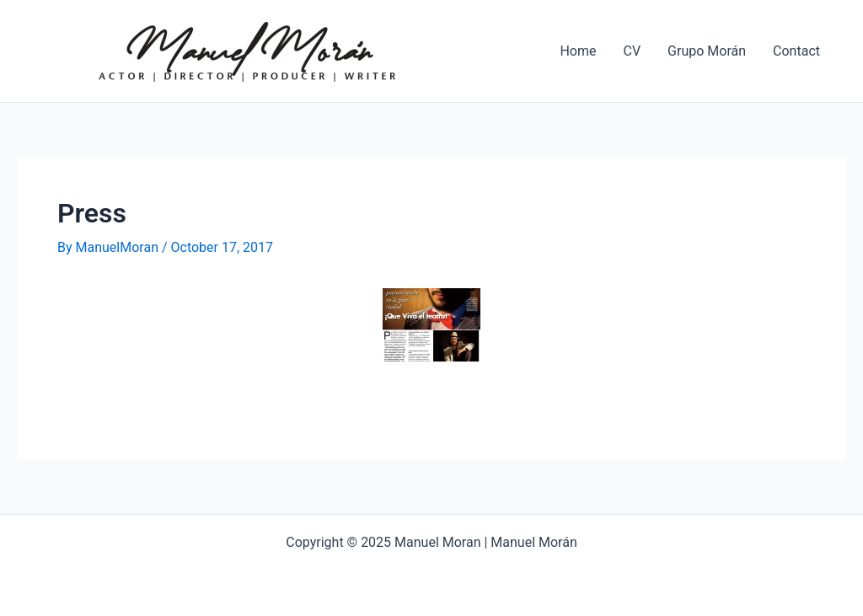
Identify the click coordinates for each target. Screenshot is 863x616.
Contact (796, 51)
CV (633, 51)
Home (578, 51)
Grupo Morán (707, 51)
